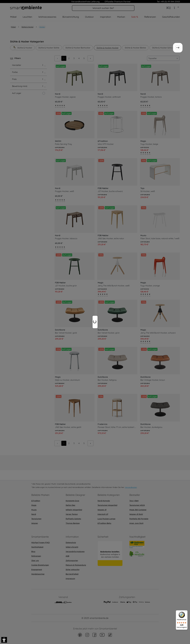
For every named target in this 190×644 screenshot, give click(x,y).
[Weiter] (178, 48)
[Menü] (186, 612)
